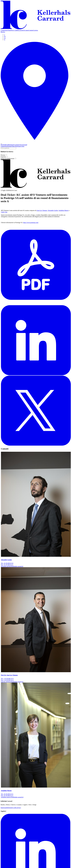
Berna (6, 145)
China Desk (15, 146)
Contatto (31, 30)
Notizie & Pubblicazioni (8, 159)
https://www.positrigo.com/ (31, 223)
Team (9, 30)
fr (5, 40)
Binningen (11, 145)
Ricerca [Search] (3, 32)
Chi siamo (26, 30)
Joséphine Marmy (63, 210)
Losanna (16, 145)
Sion (6, 146)
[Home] (35, 29)
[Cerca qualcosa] (8, 148)
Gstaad (25, 145)
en (5, 38)
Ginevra (21, 145)
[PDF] (36, 304)
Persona (4, 155)
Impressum (4, 808)
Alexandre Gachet (53, 210)
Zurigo (9, 146)
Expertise (4, 157)
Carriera (36, 30)
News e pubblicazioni (17, 30)
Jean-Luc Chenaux (42, 210)
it (5, 35)
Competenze (4, 30)
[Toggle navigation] (1, 144)
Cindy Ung (4, 212)
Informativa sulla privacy (14, 808)
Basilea (3, 145)
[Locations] (35, 142)
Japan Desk (21, 146)
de (5, 36)
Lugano (3, 146)
